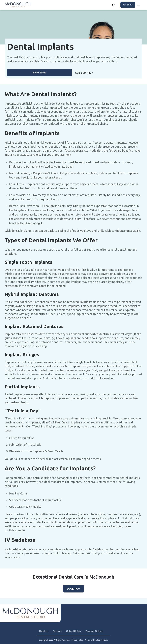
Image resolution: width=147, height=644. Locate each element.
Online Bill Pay (73, 631)
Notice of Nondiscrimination (97, 640)
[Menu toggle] (139, 5)
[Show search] (114, 5)
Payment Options (94, 631)
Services (57, 631)
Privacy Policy (77, 640)
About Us (44, 631)
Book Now (128, 5)
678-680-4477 (84, 73)
